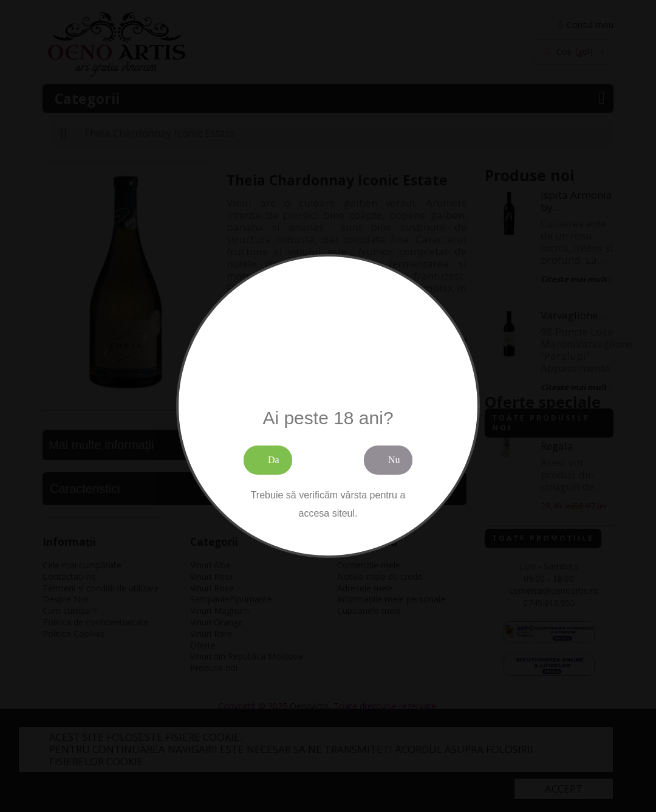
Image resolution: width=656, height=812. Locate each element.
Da (274, 460)
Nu (394, 460)
